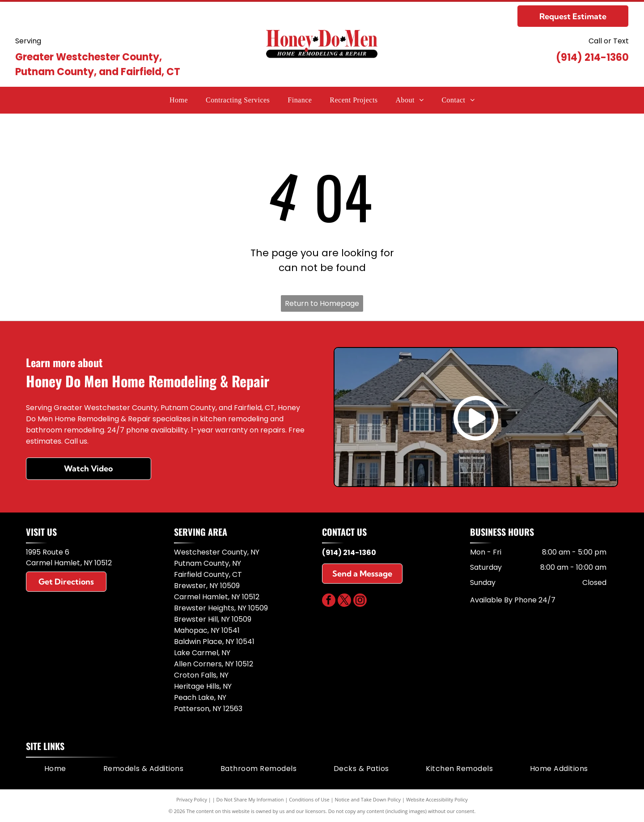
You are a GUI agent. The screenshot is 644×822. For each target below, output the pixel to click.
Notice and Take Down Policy (368, 799)
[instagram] (360, 601)
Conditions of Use (309, 799)
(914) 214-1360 (592, 57)
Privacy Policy (192, 799)
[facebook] (329, 601)
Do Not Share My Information (250, 799)
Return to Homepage (322, 303)
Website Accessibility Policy (437, 799)
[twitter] (344, 601)
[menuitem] (179, 100)
